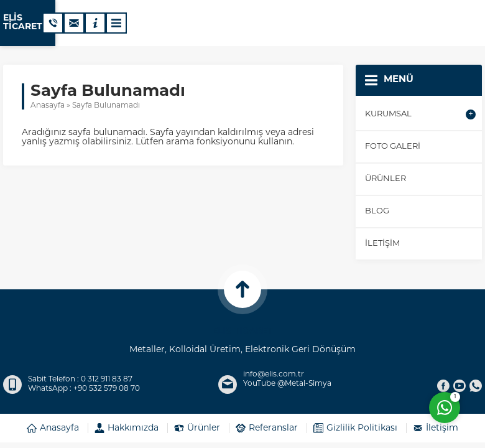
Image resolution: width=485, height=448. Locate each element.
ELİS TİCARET (34, 23)
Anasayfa (48, 106)
